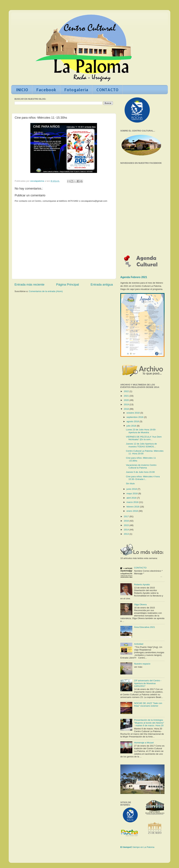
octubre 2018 (133, 413)
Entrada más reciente (29, 284)
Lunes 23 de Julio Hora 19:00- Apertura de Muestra (141, 431)
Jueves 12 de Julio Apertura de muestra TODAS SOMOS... (141, 445)
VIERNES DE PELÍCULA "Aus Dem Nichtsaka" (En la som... (144, 438)
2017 (127, 516)
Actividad (139, 644)
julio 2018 (132, 426)
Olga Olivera (140, 604)
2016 (127, 521)
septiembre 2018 (135, 417)
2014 (127, 530)
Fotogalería (76, 90)
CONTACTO (107, 90)
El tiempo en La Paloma (142, 847)
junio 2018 (132, 489)
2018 (127, 409)
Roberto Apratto (142, 585)
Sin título (130, 484)
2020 (127, 400)
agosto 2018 (133, 421)
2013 (127, 534)
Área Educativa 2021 (144, 627)
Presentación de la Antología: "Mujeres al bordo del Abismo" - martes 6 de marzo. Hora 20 (149, 723)
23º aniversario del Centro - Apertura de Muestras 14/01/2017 (148, 683)
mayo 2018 (132, 493)
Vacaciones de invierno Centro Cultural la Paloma (141, 466)
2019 (127, 404)
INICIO (22, 90)
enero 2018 (132, 511)
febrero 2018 (133, 507)
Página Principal (68, 284)
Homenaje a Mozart (144, 743)
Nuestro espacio (142, 664)
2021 (127, 396)
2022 (127, 391)
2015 (127, 525)
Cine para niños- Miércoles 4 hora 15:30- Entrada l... (143, 478)
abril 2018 (132, 498)
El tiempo (125, 847)
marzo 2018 (133, 502)
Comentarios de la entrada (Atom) (46, 291)
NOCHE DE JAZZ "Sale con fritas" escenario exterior (148, 705)
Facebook (46, 90)
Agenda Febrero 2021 (134, 277)
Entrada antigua (102, 284)
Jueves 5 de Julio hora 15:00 (140, 472)
